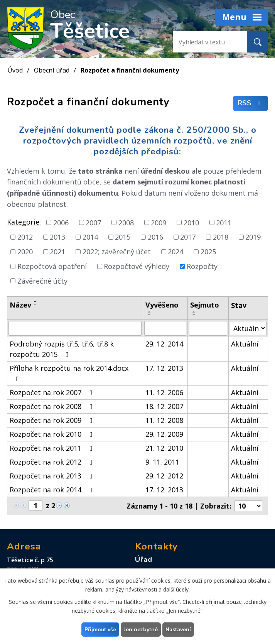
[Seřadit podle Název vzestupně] (35, 301)
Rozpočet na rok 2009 (53, 420)
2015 (123, 237)
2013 (57, 237)
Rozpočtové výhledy (137, 266)
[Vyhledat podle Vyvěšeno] (165, 328)
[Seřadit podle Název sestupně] (35, 304)
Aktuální (245, 344)
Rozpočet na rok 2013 (53, 476)
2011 (224, 222)
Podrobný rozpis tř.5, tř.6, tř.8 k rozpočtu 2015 (62, 349)
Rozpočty (202, 266)
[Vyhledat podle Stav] (248, 328)
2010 (191, 222)
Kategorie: (24, 222)
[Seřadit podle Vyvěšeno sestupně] (150, 315)
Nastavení (178, 630)
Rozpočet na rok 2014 (53, 490)
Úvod (15, 70)
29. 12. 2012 (164, 476)
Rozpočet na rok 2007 (53, 392)
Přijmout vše (100, 630)
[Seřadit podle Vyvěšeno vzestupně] (150, 312)
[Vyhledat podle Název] (75, 328)
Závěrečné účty (42, 281)
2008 (126, 222)
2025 (208, 252)
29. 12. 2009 (164, 434)
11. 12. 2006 (164, 392)
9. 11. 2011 (162, 462)
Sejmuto (205, 305)
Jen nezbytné (141, 630)
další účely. (176, 589)
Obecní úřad (52, 70)
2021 (57, 252)
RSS (251, 103)
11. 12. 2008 (164, 420)
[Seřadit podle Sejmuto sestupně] (194, 315)
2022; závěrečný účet (117, 252)
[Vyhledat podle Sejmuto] (208, 328)
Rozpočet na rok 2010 (53, 434)
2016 (155, 237)
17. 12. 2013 (164, 368)
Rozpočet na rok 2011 (53, 448)
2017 (188, 237)
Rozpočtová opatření (52, 266)
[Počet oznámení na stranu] (248, 506)
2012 (25, 237)
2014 (90, 237)
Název (20, 305)
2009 (159, 222)
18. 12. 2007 (164, 406)
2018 (221, 237)
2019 (253, 237)
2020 (25, 252)
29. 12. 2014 (164, 344)
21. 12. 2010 (164, 448)
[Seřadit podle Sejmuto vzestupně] (194, 312)
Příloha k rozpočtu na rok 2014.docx (69, 373)
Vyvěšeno (162, 305)
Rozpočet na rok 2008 (53, 406)
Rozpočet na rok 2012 (53, 462)
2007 (93, 222)
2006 (61, 222)
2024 (175, 252)
